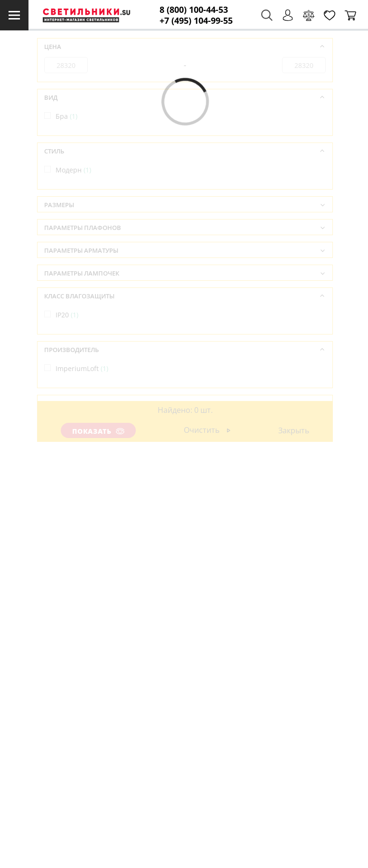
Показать (98, 431)
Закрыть (294, 430)
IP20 (67, 315)
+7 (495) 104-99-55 (196, 21)
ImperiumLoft (82, 368)
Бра (66, 116)
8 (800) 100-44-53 (194, 10)
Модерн (73, 170)
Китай (70, 422)
